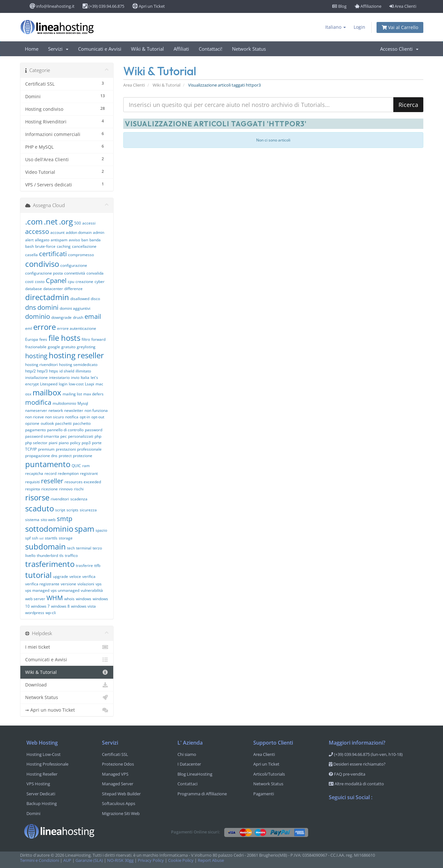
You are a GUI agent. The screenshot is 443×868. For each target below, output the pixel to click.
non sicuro (55, 417)
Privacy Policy (151, 860)
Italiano (336, 27)
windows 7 (40, 606)
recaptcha (34, 473)
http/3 (42, 371)
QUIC (76, 466)
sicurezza (88, 510)
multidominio (64, 403)
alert (29, 240)
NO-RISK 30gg (120, 860)
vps (99, 584)
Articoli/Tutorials (269, 774)
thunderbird (47, 555)
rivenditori (60, 499)
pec (64, 436)
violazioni (86, 584)
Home (32, 49)
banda (95, 240)
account (57, 232)
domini (48, 307)
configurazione (74, 265)
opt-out (98, 417)
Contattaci (187, 784)
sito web (48, 520)
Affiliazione (368, 6)
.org (66, 221)
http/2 (30, 371)
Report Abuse (211, 860)
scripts (72, 510)
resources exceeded (83, 482)
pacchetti (63, 423)
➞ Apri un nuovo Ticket (67, 710)
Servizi (58, 49)
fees (43, 339)
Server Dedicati (41, 794)
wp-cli (51, 613)
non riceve (35, 417)
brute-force (45, 246)
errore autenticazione (77, 328)
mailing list (72, 394)
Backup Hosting (42, 803)
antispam (59, 240)
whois (69, 599)
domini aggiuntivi (75, 308)
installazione (36, 377)
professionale (89, 449)
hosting (36, 356)
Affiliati (181, 49)
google (54, 347)
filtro (86, 339)
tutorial (38, 575)
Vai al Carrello (400, 27)
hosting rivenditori (41, 365)
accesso (37, 231)
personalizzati (81, 436)
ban (85, 240)
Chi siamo (187, 754)
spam (84, 529)
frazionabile (36, 347)
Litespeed (49, 384)
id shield (67, 371)
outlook (47, 423)
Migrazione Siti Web (121, 813)
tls (61, 555)
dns (31, 307)
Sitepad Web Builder (121, 794)
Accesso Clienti (399, 49)
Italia (85, 377)
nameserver (36, 410)
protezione (83, 456)
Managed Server (118, 784)
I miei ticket (67, 647)
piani (53, 443)
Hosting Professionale (47, 764)
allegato (42, 240)
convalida (95, 273)
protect (65, 456)
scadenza (79, 499)
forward (98, 339)
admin (99, 232)
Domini (33, 813)
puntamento (48, 464)
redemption (68, 473)
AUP (67, 860)
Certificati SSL (115, 754)
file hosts (64, 338)
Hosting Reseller (42, 774)
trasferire (84, 565)
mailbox (47, 392)
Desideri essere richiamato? (357, 764)
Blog (339, 6)
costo (40, 282)
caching (64, 246)
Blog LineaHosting (195, 774)
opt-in (85, 417)
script (60, 510)
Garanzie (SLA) (89, 860)
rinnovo (66, 489)
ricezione (50, 489)
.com (34, 221)
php (98, 436)
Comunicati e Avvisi (100, 49)
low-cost (76, 384)
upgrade (60, 576)
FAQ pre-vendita (347, 774)
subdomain (45, 546)
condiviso (42, 264)
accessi (89, 223)
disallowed (80, 299)
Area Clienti (403, 6)
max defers (93, 394)
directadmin (47, 297)
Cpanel (56, 281)
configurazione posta (44, 273)
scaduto (40, 508)
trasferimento (50, 564)
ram (86, 466)
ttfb (97, 565)
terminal (84, 548)
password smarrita (42, 436)
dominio (38, 316)
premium (46, 449)
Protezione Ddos (118, 764)
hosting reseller (76, 355)
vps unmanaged (65, 590)
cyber (100, 282)
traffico (71, 555)
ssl (41, 538)
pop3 (86, 443)
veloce (75, 576)
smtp (65, 519)
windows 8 (60, 606)
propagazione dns (41, 456)
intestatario (59, 377)
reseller (52, 481)
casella (31, 255)
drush (78, 317)
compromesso (81, 255)
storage (66, 538)
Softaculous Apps (119, 803)
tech (71, 548)
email (93, 316)
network (56, 410)
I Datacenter (189, 764)
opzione (32, 423)
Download (67, 685)
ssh (35, 538)
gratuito (68, 347)
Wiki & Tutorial (147, 49)
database (34, 289)
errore (45, 327)
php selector (36, 443)
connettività (75, 273)
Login (359, 27)
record (50, 473)
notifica (72, 417)
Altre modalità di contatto (356, 784)
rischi (79, 489)
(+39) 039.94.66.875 (103, 6)
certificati (53, 254)
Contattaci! (211, 49)
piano (64, 443)
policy (75, 443)
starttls (51, 538)
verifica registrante (42, 584)
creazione (84, 282)
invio (75, 377)
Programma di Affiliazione (202, 794)
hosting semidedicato (78, 365)
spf (28, 538)
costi (29, 282)
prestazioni (66, 449)
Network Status (249, 49)
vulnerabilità (92, 590)
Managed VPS (115, 774)
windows (84, 599)
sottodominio (49, 529)
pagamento (35, 430)
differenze (73, 289)
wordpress (35, 613)
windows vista (83, 606)
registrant (89, 473)
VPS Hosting (38, 784)
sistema (32, 520)
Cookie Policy (181, 860)
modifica (38, 402)
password (94, 430)
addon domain (79, 232)
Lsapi (90, 384)
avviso (74, 240)
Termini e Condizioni (40, 860)
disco (95, 299)
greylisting (86, 347)
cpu (71, 282)
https (54, 371)
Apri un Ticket (149, 6)
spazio (101, 530)
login (63, 384)
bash (30, 246)
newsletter (74, 410)
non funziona (96, 410)
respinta (33, 489)
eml (29, 328)
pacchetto (82, 423)
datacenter (53, 289)
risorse (37, 497)
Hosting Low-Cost (44, 754)
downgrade (61, 317)
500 (78, 223)
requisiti (32, 482)
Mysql (83, 403)
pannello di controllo (65, 430)
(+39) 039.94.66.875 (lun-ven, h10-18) (366, 754)
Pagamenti (264, 794)
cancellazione (84, 246)
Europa (32, 339)
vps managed (37, 590)
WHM (55, 598)
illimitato (83, 371)
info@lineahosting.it (52, 6)
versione (68, 584)
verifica (89, 576)
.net (51, 221)
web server (35, 599)
